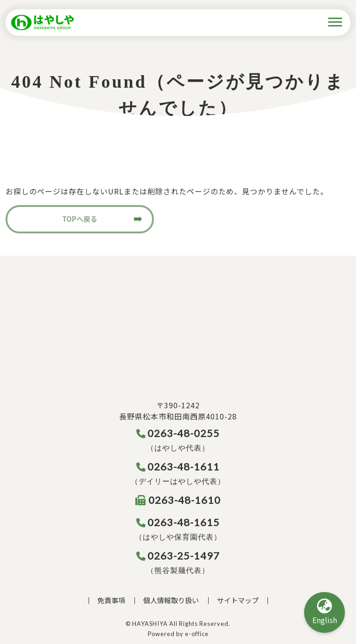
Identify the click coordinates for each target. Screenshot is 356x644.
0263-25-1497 (178, 556)
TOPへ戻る (80, 219)
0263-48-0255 (178, 433)
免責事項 (111, 600)
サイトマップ (238, 600)
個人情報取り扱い (171, 600)
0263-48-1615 (178, 522)
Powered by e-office (178, 634)
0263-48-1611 (178, 467)
